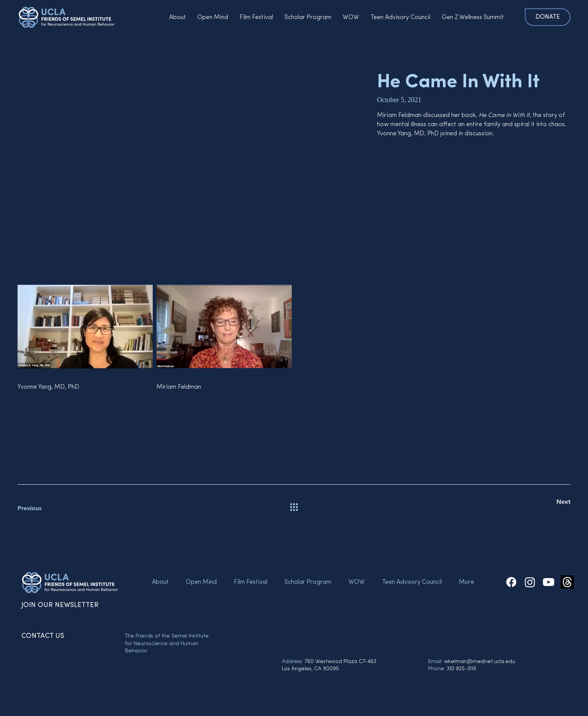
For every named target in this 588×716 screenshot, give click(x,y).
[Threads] (567, 582)
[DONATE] (548, 17)
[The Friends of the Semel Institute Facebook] (511, 582)
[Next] (543, 502)
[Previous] (45, 508)
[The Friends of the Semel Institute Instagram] (530, 582)
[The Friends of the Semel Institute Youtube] (549, 582)
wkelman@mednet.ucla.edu (480, 662)
